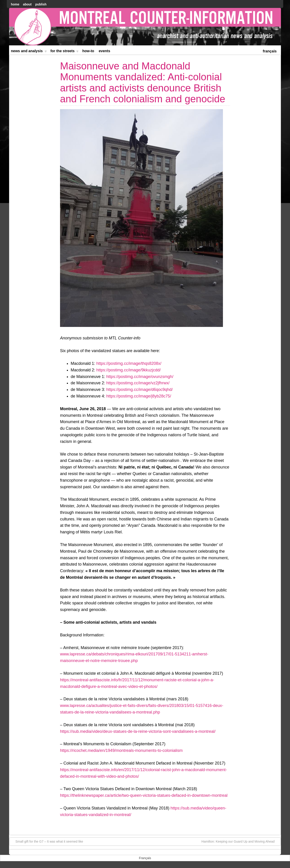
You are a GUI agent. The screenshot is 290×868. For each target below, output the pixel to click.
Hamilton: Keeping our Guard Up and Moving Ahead (240, 841)
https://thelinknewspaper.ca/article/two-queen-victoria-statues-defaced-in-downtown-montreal (144, 795)
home (15, 4)
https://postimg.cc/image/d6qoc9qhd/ (139, 390)
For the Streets (65, 52)
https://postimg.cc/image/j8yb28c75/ (139, 396)
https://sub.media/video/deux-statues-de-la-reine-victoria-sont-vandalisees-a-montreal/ (138, 731)
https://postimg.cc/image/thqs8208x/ (129, 363)
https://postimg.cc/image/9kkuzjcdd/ (128, 370)
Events (105, 51)
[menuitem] (270, 51)
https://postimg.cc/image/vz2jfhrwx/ (138, 383)
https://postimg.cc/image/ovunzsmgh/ (140, 377)
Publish (41, 4)
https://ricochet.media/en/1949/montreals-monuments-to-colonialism (121, 750)
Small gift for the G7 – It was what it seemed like (47, 841)
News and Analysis (29, 52)
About (27, 4)
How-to (88, 51)
